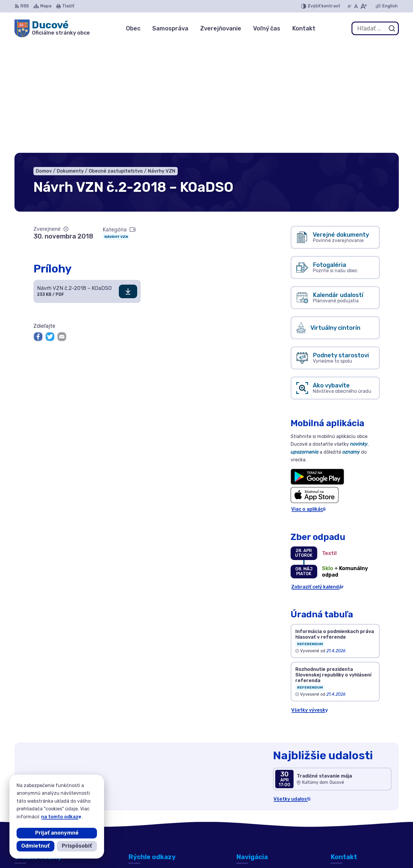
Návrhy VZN (116, 126)
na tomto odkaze (61, 817)
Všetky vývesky (310, 599)
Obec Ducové (302, 852)
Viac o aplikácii (308, 399)
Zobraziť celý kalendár (318, 476)
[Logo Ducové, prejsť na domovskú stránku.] (52, 28)
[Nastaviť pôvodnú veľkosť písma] (356, 6)
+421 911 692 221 (351, 813)
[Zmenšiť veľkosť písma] (349, 6)
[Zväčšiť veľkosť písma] (363, 6)
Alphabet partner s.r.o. (217, 852)
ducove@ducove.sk (353, 820)
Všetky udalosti (292, 688)
